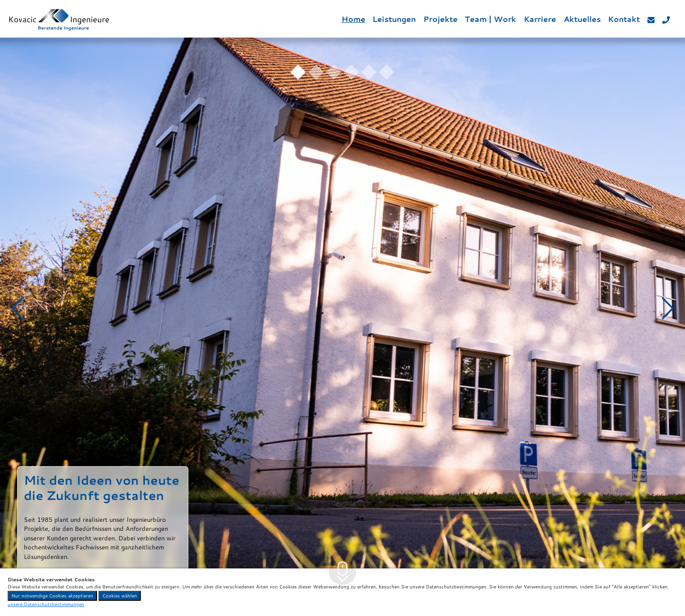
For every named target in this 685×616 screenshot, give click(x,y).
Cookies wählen (120, 596)
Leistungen (394, 19)
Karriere (540, 19)
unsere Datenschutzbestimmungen (46, 604)
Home (353, 19)
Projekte (440, 19)
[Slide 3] (334, 72)
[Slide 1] (298, 72)
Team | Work (490, 19)
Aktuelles (582, 19)
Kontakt (624, 19)
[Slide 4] (351, 72)
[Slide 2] (316, 72)
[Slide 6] (387, 72)
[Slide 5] (369, 72)
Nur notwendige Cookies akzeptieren (52, 596)
